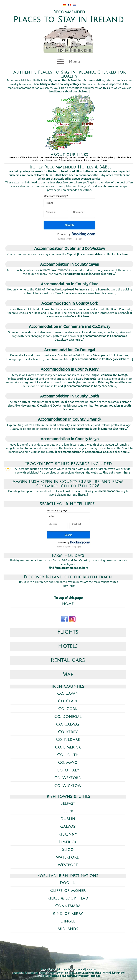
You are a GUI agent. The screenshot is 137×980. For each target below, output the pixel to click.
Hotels (68, 646)
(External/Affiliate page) (70, 239)
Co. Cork (68, 709)
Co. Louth (68, 755)
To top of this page (68, 597)
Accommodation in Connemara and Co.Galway (70, 326)
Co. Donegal (68, 717)
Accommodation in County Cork (70, 303)
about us (91, 969)
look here (69, 585)
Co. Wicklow (68, 786)
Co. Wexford (68, 778)
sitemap (96, 976)
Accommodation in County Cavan (70, 264)
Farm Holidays (68, 556)
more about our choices (72, 91)
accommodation (109, 491)
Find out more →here (116, 472)
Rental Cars (68, 660)
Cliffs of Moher (68, 891)
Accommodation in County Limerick (70, 419)
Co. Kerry (68, 732)
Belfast (68, 804)
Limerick (68, 842)
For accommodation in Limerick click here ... (100, 428)
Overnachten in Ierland (61, 973)
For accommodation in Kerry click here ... (91, 386)
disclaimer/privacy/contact (74, 976)
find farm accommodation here (68, 568)
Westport (68, 865)
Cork (68, 811)
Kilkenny (68, 834)
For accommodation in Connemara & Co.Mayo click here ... (93, 452)
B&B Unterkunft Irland (88, 973)
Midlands (68, 929)
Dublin (68, 819)
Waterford (68, 857)
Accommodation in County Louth (70, 396)
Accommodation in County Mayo (70, 439)
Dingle (68, 921)
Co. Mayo (68, 763)
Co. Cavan (68, 694)
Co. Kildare (68, 740)
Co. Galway (68, 724)
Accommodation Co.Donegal (70, 350)
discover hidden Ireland (71, 969)
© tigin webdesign (47, 976)
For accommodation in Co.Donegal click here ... (102, 359)
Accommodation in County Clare (70, 284)
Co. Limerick (68, 747)
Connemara (68, 906)
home (68, 604)
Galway (68, 827)
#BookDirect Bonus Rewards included (68, 464)
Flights (68, 632)
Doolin (68, 883)
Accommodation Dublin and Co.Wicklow (70, 248)
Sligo (68, 850)
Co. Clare (68, 701)
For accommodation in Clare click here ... (90, 293)
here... (83, 494)
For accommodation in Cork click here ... (89, 314)
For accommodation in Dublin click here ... (104, 254)
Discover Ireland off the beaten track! (68, 577)
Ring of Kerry (68, 914)
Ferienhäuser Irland (114, 973)
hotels (53, 969)
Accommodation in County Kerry (70, 369)
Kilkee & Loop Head (68, 898)
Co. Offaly (68, 770)
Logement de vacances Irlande (30, 973)
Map (68, 675)
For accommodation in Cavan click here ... (89, 274)
